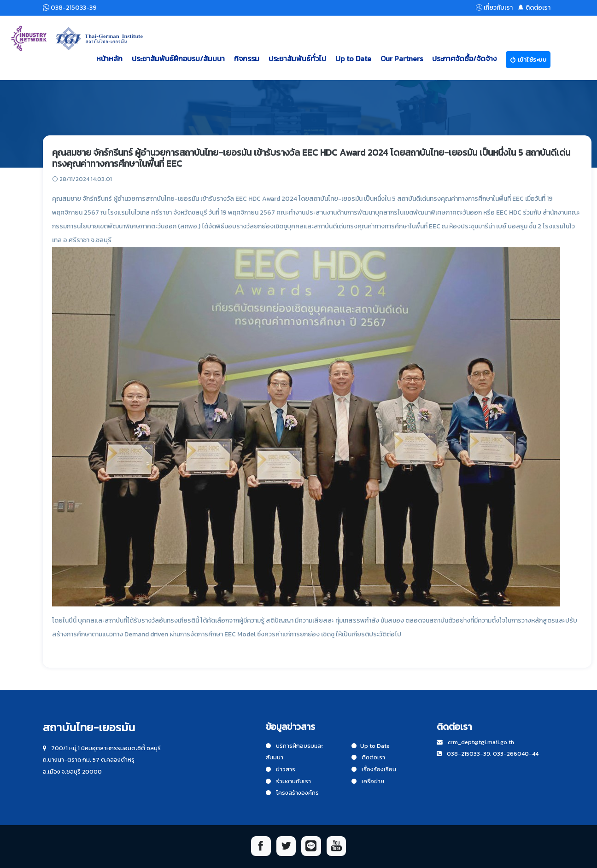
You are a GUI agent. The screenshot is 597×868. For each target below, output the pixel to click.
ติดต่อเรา (368, 757)
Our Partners (402, 58)
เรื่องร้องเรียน (374, 769)
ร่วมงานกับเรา (288, 781)
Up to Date (353, 58)
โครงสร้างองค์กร (292, 793)
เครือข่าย (368, 781)
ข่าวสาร (281, 769)
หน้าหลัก (109, 58)
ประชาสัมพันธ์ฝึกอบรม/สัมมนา (178, 58)
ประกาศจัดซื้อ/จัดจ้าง (464, 58)
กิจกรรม (247, 58)
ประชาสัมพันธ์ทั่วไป (297, 58)
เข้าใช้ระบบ (528, 60)
